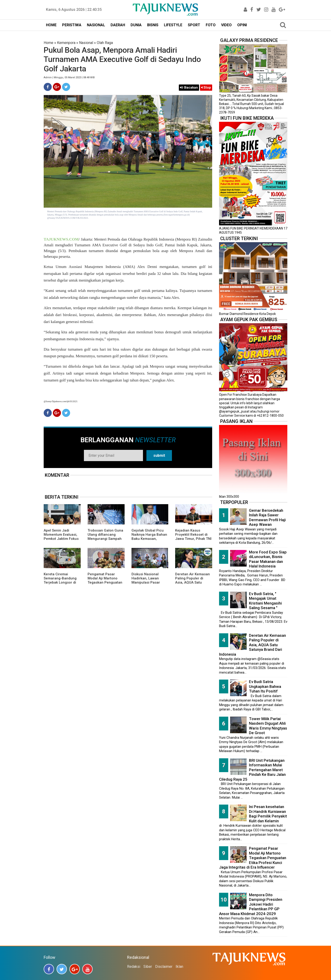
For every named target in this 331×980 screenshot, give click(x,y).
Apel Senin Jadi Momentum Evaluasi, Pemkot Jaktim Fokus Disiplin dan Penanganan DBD (61, 539)
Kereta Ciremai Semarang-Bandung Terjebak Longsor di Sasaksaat (60, 580)
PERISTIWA (72, 25)
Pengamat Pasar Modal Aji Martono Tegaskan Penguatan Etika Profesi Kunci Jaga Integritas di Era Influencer (105, 585)
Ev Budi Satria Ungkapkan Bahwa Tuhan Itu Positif (265, 686)
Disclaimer (164, 967)
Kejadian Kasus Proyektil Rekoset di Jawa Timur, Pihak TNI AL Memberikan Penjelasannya (193, 539)
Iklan (179, 967)
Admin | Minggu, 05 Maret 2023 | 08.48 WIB (69, 77)
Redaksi (134, 967)
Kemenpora (66, 43)
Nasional (86, 43)
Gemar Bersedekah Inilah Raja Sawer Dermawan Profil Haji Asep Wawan (267, 518)
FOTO (211, 25)
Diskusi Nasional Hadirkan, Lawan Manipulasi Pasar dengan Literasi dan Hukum (148, 582)
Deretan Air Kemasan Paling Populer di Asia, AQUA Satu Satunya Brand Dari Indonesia (193, 582)
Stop (206, 87)
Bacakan (189, 87)
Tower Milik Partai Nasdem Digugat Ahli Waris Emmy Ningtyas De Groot (268, 726)
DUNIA (136, 25)
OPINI (242, 25)
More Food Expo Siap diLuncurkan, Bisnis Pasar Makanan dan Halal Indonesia (268, 559)
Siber (148, 967)
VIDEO (226, 25)
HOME (51, 25)
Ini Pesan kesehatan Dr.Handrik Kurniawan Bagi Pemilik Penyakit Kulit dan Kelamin (268, 814)
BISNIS (153, 25)
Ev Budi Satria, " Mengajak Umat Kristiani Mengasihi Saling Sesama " (265, 601)
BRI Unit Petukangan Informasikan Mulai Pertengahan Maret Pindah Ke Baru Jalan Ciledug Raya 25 (252, 770)
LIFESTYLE (173, 25)
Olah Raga (105, 43)
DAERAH (118, 25)
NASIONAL (96, 25)
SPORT (194, 25)
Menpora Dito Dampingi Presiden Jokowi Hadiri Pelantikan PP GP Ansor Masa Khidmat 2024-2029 (251, 904)
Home (49, 43)
